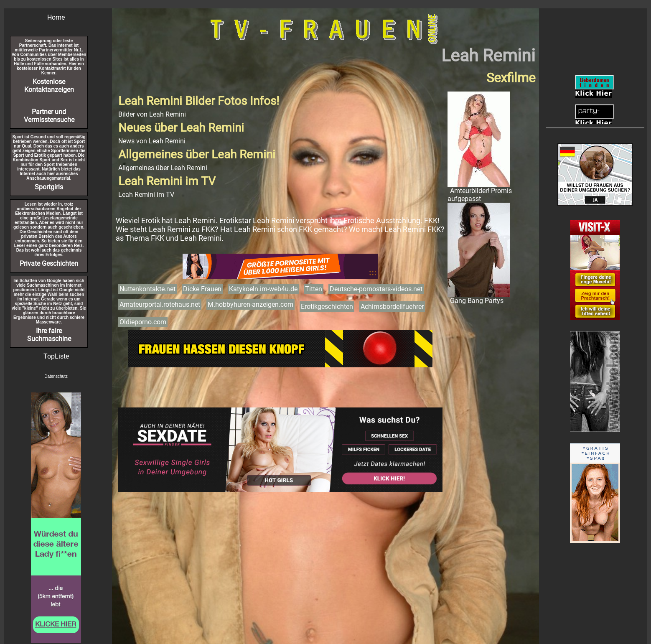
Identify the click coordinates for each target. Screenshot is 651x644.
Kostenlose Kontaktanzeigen (49, 86)
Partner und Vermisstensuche (49, 116)
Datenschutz (56, 376)
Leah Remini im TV (146, 195)
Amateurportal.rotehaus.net (160, 304)
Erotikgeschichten (327, 307)
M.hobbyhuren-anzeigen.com (250, 304)
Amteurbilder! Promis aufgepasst (480, 195)
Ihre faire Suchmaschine (49, 335)
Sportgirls (49, 187)
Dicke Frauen (202, 289)
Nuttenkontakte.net (147, 289)
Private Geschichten (49, 263)
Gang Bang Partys (477, 301)
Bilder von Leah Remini (152, 114)
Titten (314, 289)
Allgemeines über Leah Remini (163, 168)
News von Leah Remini (152, 141)
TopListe (56, 356)
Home (56, 17)
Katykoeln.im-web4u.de (263, 289)
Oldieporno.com (143, 322)
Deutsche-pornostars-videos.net (376, 289)
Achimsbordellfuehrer (392, 307)
